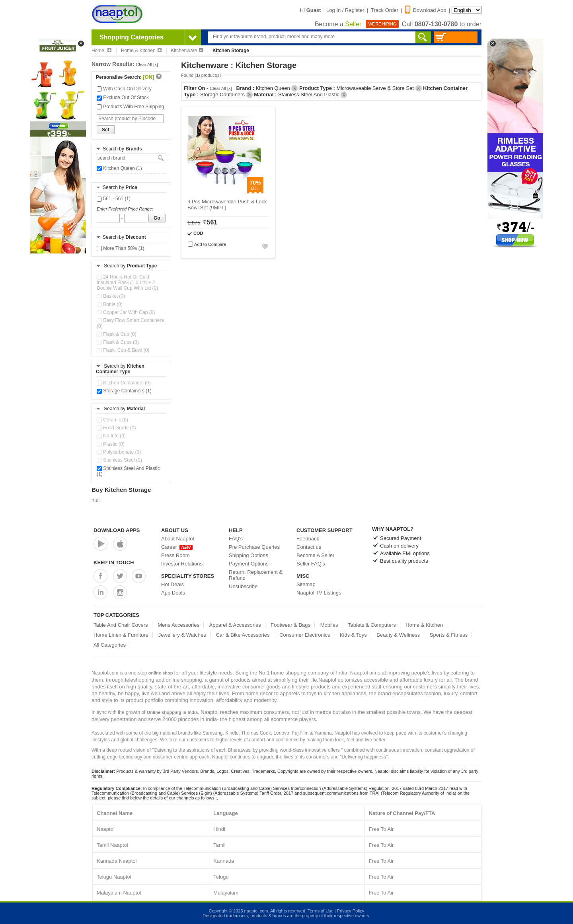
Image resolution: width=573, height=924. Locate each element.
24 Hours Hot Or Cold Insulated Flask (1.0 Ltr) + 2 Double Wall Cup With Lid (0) (127, 283)
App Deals (173, 593)
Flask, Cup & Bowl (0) (123, 350)
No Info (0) (111, 436)
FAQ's (236, 539)
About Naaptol (177, 539)
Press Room (175, 555)
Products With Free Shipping (130, 107)
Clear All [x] (147, 64)
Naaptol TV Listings (319, 593)
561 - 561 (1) (114, 199)
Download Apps (117, 530)
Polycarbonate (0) (119, 452)
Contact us (309, 547)
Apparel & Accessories (235, 625)
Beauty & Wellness (398, 635)
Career (177, 547)
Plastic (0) (111, 444)
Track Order (385, 10)
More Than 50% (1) (121, 248)
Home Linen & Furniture (121, 635)
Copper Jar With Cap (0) (126, 312)
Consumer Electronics (305, 635)
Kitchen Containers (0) (124, 383)
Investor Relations (182, 564)
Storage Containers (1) (124, 391)
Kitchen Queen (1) (119, 168)
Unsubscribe (243, 586)
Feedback (308, 539)
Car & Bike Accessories (243, 635)
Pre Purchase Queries (254, 547)
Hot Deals (172, 584)
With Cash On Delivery (124, 89)
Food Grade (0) (116, 428)
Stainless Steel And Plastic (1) (128, 471)
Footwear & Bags (290, 625)
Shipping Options (248, 555)
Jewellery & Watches (182, 635)
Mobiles (329, 625)
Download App (426, 10)
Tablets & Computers (372, 625)
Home (101, 51)
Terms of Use (321, 911)
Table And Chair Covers (121, 625)
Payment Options (249, 564)
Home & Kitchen (141, 51)
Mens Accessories (178, 625)
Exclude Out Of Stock (123, 97)
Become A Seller (315, 555)
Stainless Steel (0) (119, 460)
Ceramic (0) (112, 420)
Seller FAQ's (311, 564)
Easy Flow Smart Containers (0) (130, 323)
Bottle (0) (110, 304)
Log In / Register (345, 10)
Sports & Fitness (449, 635)
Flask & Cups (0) (118, 342)
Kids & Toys (353, 635)
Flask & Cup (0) (117, 334)
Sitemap (306, 584)
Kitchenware (187, 51)
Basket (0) (111, 296)
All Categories (110, 645)
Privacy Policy (351, 911)
